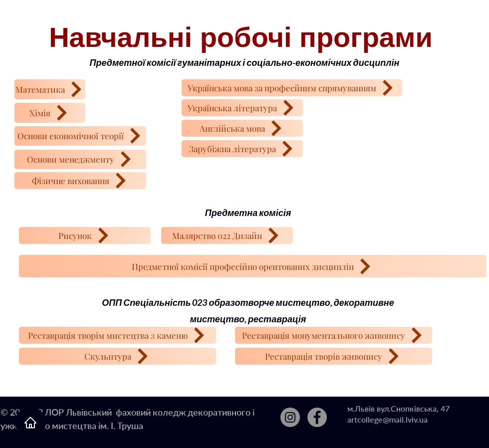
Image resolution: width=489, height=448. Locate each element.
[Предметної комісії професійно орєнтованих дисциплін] (253, 266)
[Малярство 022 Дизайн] (227, 235)
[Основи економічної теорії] (80, 136)
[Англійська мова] (242, 128)
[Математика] (50, 89)
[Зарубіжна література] (242, 149)
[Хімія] (50, 113)
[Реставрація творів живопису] (334, 356)
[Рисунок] (85, 235)
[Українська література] (242, 108)
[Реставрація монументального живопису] (334, 335)
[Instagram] (290, 417)
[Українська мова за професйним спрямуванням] (292, 88)
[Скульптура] (118, 356)
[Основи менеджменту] (80, 159)
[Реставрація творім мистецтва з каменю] (118, 335)
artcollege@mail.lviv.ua (387, 419)
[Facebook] (317, 417)
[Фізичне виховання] (80, 181)
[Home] (30, 423)
